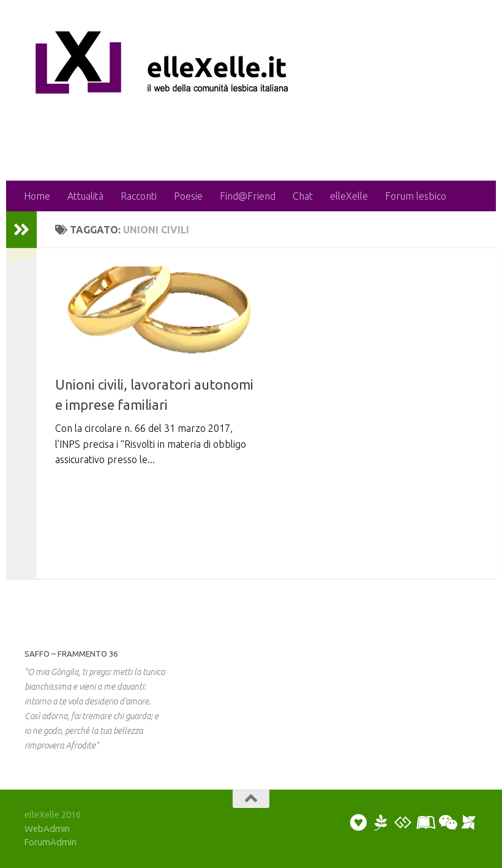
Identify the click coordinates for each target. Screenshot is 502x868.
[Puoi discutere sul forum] (403, 823)
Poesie (188, 196)
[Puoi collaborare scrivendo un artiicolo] (425, 823)
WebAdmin (47, 828)
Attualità (85, 196)
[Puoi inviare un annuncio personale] (359, 823)
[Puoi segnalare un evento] (469, 823)
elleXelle (349, 196)
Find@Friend (248, 196)
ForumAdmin (51, 842)
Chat (303, 196)
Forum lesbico (416, 196)
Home (37, 196)
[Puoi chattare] (447, 823)
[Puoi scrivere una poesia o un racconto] (381, 823)
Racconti (139, 196)
